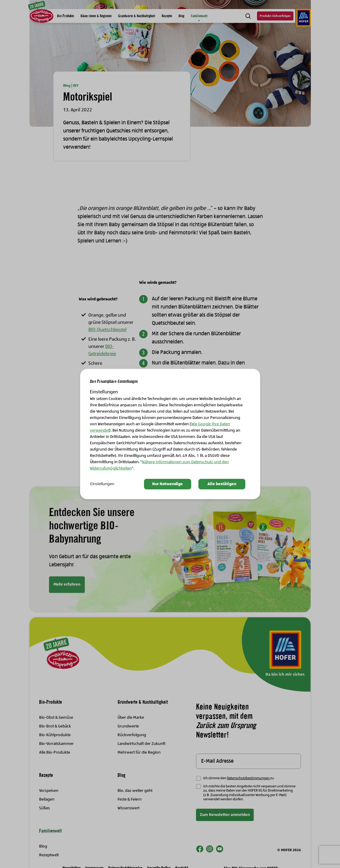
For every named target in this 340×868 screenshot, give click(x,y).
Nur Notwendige (167, 484)
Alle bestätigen (222, 484)
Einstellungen (102, 484)
